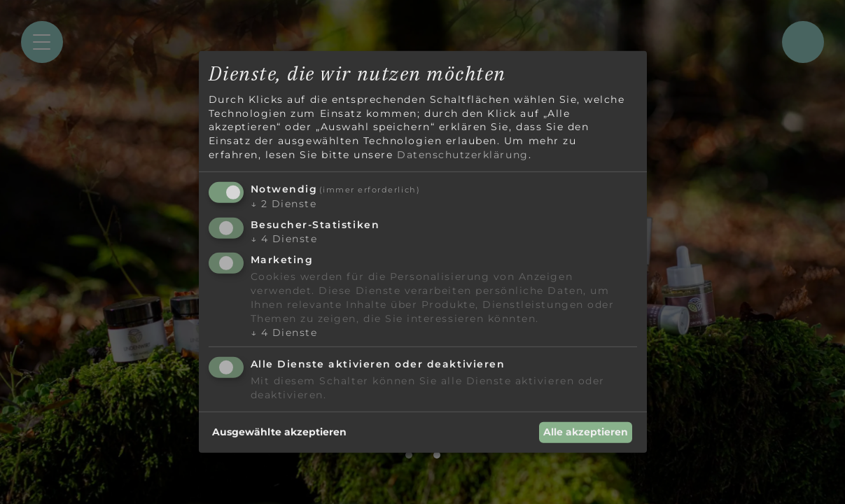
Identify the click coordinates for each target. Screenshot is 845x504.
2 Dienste (284, 204)
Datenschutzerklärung (463, 154)
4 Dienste (284, 239)
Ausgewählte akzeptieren (279, 432)
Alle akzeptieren (586, 432)
